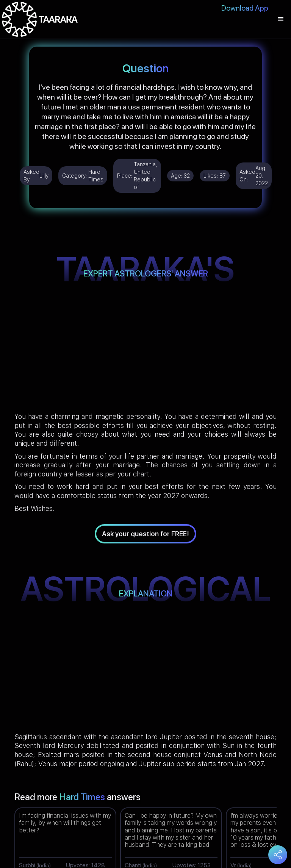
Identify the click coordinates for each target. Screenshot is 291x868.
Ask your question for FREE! (145, 534)
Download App (245, 8)
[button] (281, 19)
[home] (40, 19)
